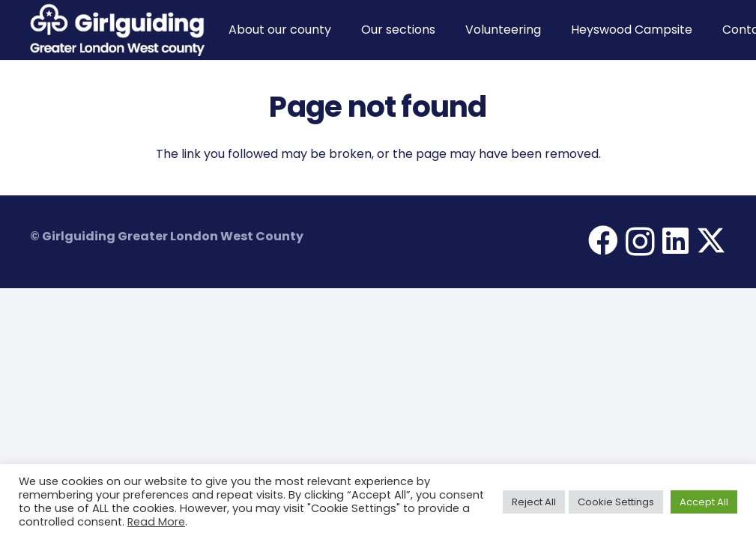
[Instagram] (640, 242)
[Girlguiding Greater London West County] (117, 30)
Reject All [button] (534, 502)
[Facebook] (603, 240)
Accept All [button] (704, 502)
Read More (156, 522)
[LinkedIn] (675, 240)
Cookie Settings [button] (616, 502)
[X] (711, 241)
